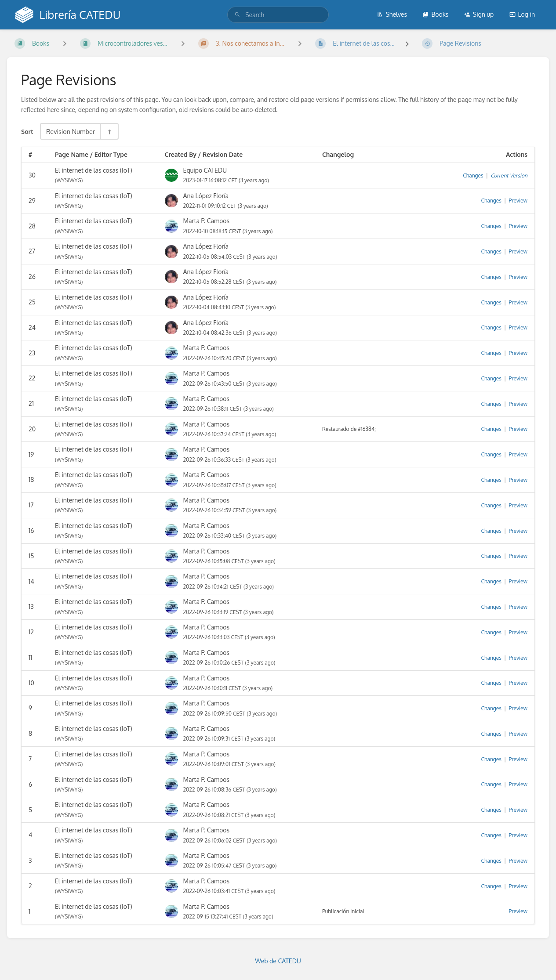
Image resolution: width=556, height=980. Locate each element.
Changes (473, 175)
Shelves (392, 14)
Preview (518, 201)
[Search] (237, 15)
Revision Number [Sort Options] (71, 131)
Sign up (479, 14)
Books (435, 14)
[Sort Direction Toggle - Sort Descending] (109, 131)
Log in (522, 14)
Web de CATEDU (278, 961)
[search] (278, 15)
